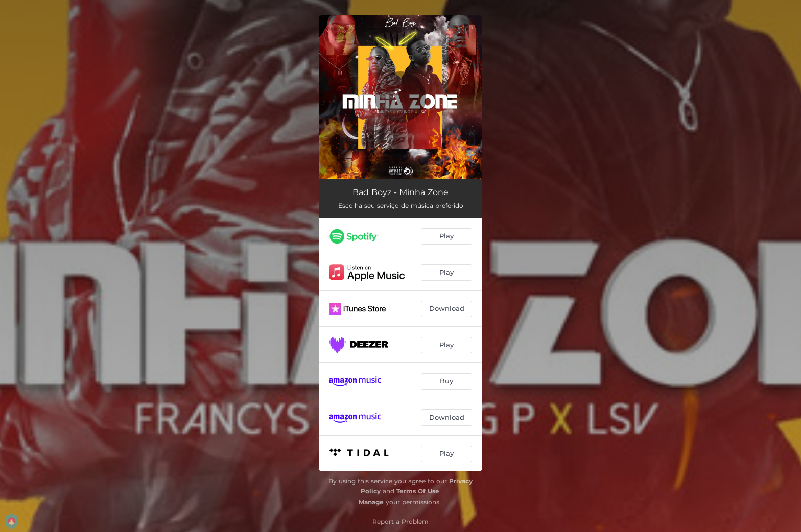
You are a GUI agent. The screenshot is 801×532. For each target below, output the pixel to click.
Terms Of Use (418, 491)
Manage (371, 502)
